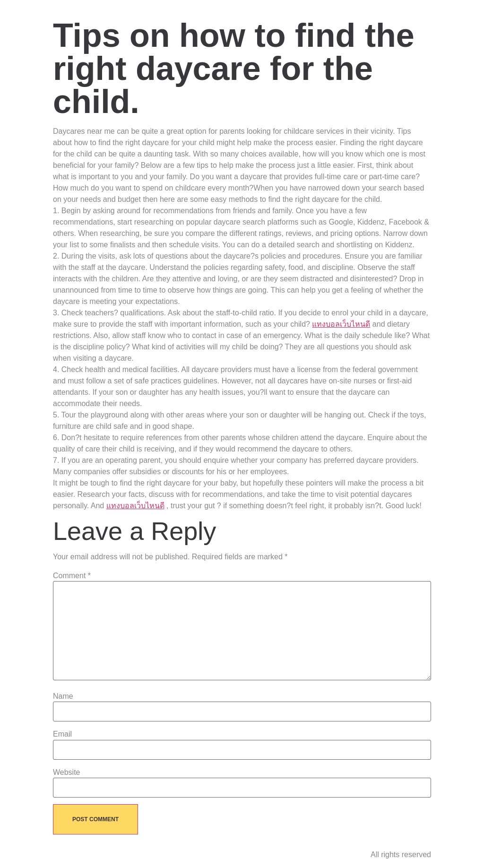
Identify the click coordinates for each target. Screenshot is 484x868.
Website (67, 773)
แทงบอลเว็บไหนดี (341, 324)
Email (62, 734)
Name (63, 696)
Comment (72, 576)
